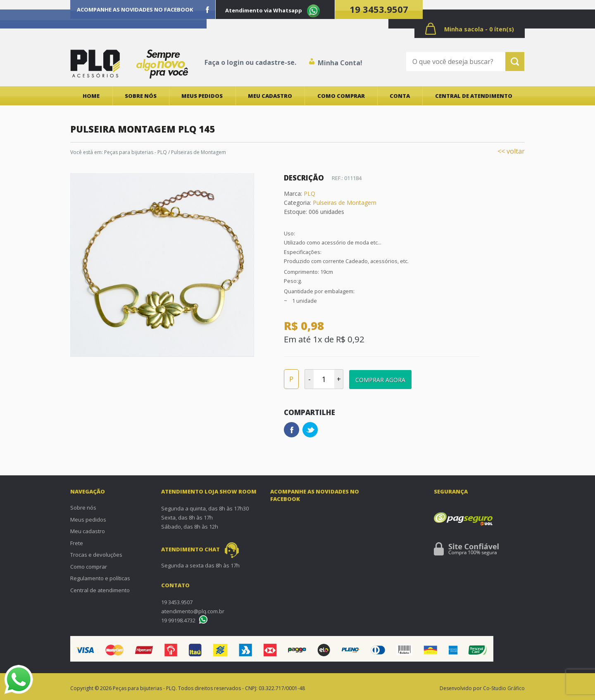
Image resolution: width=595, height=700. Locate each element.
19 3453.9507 (379, 9)
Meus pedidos (202, 96)
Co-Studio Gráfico (504, 688)
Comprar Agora (380, 380)
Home (91, 96)
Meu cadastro (270, 96)
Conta (400, 96)
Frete (77, 543)
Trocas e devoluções (96, 555)
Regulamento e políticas (100, 578)
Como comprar (341, 96)
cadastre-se (275, 62)
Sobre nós (141, 96)
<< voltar (511, 151)
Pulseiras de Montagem (199, 152)
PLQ (309, 193)
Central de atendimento (474, 96)
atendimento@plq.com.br (193, 611)
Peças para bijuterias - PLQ (136, 152)
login (235, 62)
